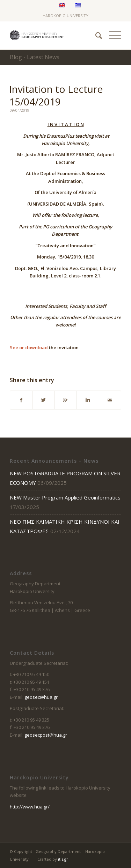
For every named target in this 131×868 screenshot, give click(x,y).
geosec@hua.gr (41, 697)
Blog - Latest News (35, 57)
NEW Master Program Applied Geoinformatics (65, 497)
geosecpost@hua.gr (46, 735)
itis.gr (63, 859)
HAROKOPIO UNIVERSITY (65, 16)
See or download (29, 347)
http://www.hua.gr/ (30, 807)
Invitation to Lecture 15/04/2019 (56, 95)
